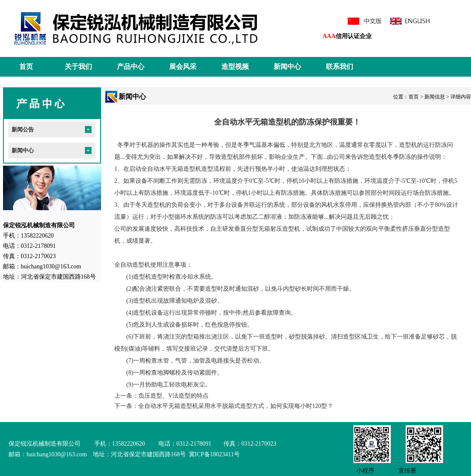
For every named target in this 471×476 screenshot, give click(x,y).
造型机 (408, 145)
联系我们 (340, 67)
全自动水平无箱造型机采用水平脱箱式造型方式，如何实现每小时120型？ (236, 406)
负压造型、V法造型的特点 (173, 396)
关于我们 (78, 67)
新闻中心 (287, 67)
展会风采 (183, 67)
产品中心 (131, 67)
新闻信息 (435, 97)
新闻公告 (23, 129)
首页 (26, 67)
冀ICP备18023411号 (213, 454)
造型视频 (235, 67)
